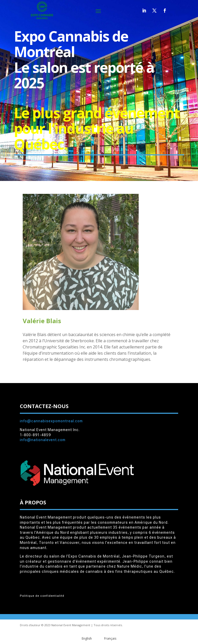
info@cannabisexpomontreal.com (51, 421)
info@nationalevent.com (43, 440)
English (87, 638)
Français (110, 638)
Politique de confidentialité (42, 596)
